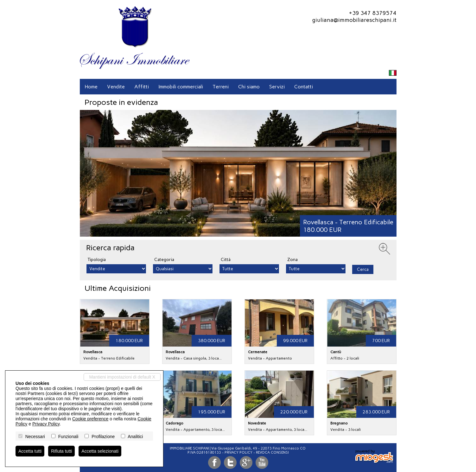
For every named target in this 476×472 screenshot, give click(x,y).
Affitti (142, 87)
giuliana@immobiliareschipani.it (354, 20)
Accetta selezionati (100, 451)
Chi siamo (249, 87)
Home (91, 87)
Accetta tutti (30, 451)
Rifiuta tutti (61, 451)
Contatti (304, 87)
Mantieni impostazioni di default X (122, 377)
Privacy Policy (238, 453)
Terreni (221, 87)
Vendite (116, 87)
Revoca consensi (272, 453)
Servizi (277, 87)
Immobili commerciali (181, 87)
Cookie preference (90, 419)
